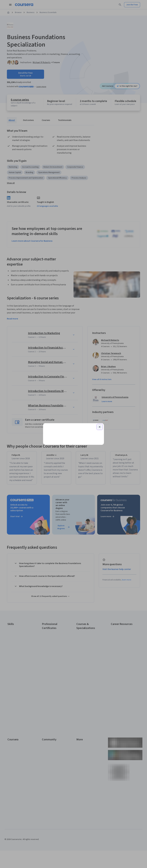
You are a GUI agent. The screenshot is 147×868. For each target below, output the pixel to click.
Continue (73, 424)
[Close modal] (100, 393)
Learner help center (73, 467)
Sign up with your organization (60, 463)
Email (51, 409)
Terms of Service (61, 474)
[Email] (73, 415)
